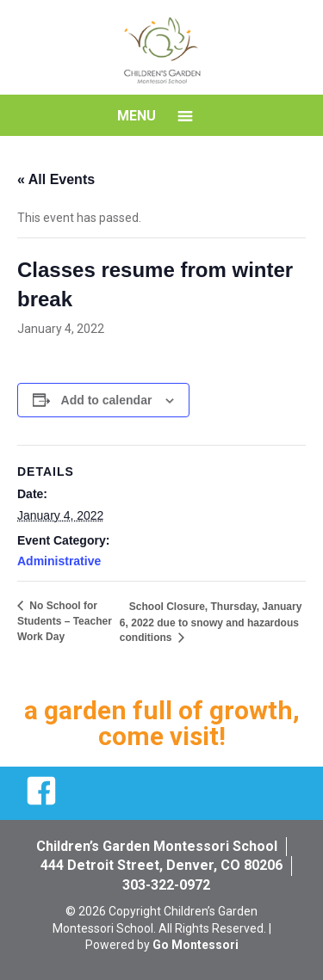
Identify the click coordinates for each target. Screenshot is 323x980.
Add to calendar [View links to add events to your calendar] (107, 400)
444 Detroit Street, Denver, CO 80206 (161, 865)
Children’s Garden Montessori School (157, 846)
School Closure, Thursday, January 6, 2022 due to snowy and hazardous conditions (211, 622)
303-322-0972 (166, 885)
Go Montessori (196, 945)
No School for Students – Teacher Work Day (65, 621)
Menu (137, 116)
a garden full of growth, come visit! (162, 723)
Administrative (59, 561)
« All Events (56, 179)
